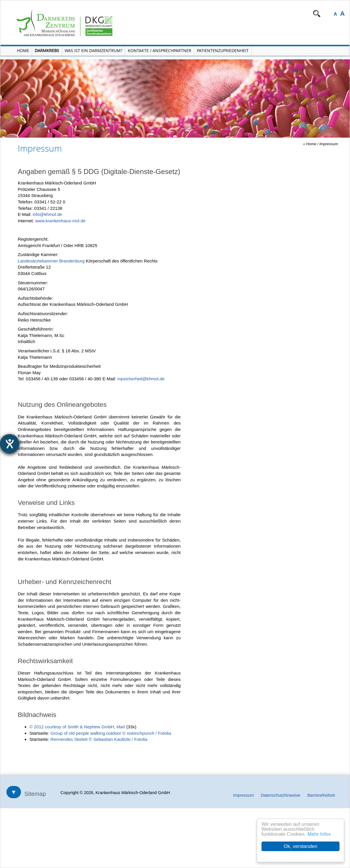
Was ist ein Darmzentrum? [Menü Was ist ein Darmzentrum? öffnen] (93, 50)
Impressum (329, 144)
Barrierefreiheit (321, 795)
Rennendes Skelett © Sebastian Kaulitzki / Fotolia (99, 739)
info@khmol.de (47, 214)
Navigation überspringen (162, 14)
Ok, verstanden (300, 846)
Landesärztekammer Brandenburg (51, 261)
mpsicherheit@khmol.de (141, 379)
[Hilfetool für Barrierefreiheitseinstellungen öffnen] (10, 444)
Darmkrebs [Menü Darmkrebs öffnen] (47, 50)
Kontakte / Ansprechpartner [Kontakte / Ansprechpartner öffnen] (160, 50)
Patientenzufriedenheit (223, 50)
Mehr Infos (319, 834)
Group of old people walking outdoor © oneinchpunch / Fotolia (111, 733)
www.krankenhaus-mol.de (60, 221)
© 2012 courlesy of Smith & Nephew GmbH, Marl (77, 727)
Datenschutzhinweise (281, 795)
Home (311, 144)
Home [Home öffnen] (23, 50)
